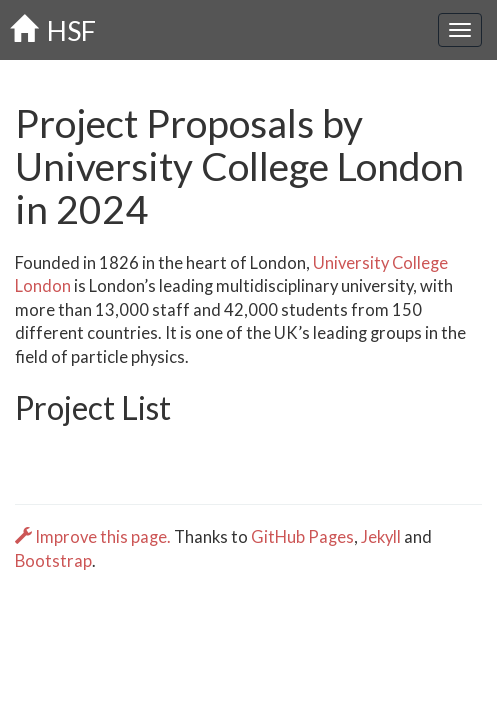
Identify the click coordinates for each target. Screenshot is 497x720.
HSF (53, 30)
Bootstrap (53, 561)
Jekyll (381, 537)
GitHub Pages (302, 537)
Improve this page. (94, 537)
